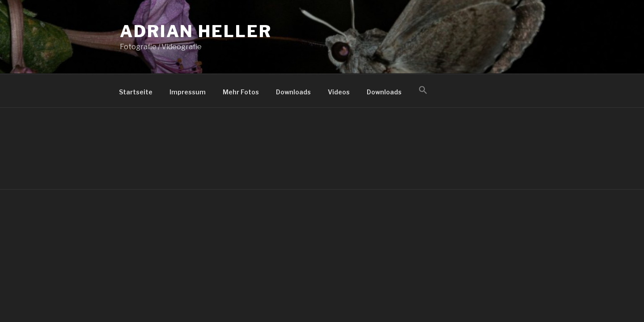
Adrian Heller (196, 31)
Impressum (188, 92)
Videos (339, 92)
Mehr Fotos (241, 92)
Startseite (136, 92)
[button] (423, 90)
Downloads (293, 92)
